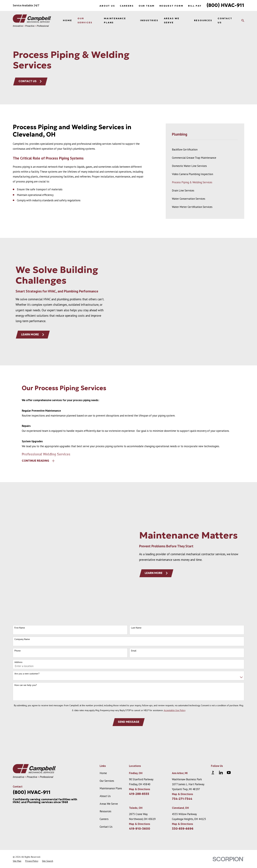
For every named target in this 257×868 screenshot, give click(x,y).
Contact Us (30, 81)
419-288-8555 (139, 736)
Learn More (161, 544)
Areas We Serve (109, 746)
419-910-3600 (140, 771)
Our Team (147, 6)
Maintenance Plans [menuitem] (115, 20)
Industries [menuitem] (149, 20)
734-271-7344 (182, 741)
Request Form (171, 6)
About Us (107, 6)
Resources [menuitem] (203, 20)
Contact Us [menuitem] (225, 20)
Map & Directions (140, 731)
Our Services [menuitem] (85, 20)
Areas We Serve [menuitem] (172, 20)
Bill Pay (195, 6)
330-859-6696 (183, 771)
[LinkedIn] (221, 714)
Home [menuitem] (67, 20)
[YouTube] (229, 714)
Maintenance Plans (111, 730)
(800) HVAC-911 (225, 5)
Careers (127, 6)
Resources (105, 753)
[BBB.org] (213, 714)
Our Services (107, 723)
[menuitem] (205, 150)
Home (103, 715)
